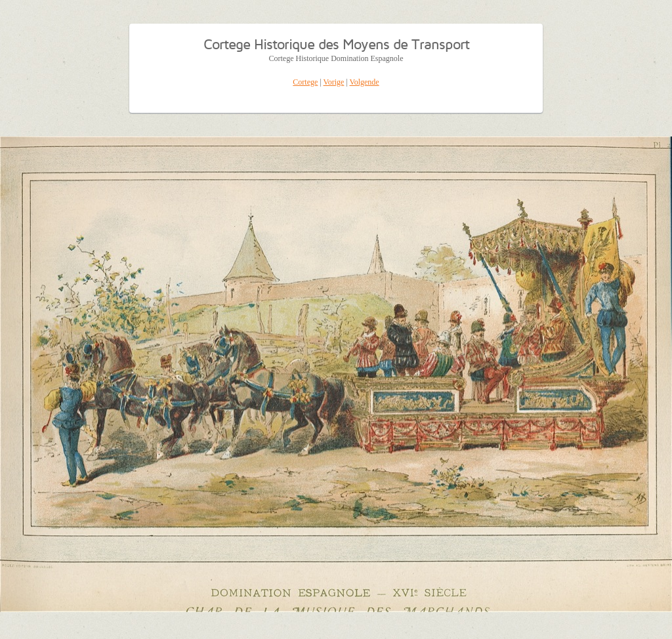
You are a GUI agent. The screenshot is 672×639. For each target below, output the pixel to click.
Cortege (305, 82)
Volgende (365, 82)
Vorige (334, 82)
